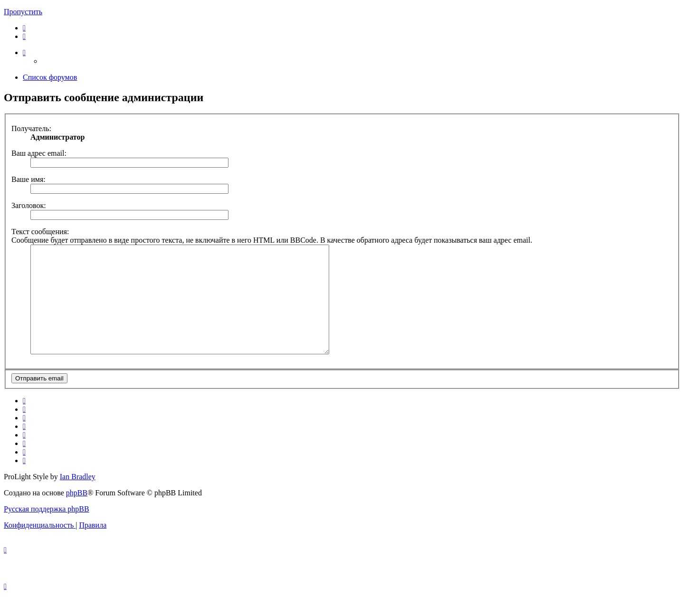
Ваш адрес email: (39, 153)
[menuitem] (24, 28)
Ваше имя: (28, 179)
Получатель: (31, 128)
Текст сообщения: (40, 232)
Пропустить (23, 12)
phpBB (77, 514)
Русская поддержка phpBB (47, 530)
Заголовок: (29, 205)
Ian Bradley (78, 498)
